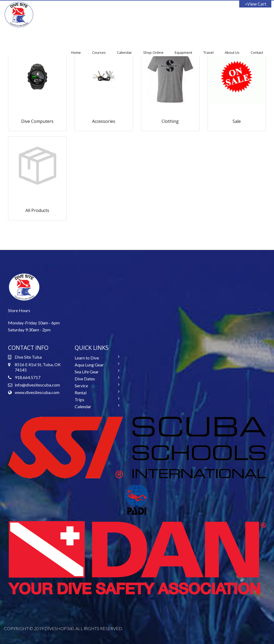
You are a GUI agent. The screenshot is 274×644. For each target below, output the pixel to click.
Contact (257, 52)
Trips (79, 399)
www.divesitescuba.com (37, 392)
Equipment (183, 52)
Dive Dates (85, 379)
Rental (81, 393)
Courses (99, 52)
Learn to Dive (87, 358)
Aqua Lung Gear (89, 365)
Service (81, 386)
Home (76, 52)
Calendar (124, 52)
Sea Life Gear (87, 372)
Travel (208, 52)
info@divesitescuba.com (37, 385)
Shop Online (153, 52)
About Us (232, 52)
